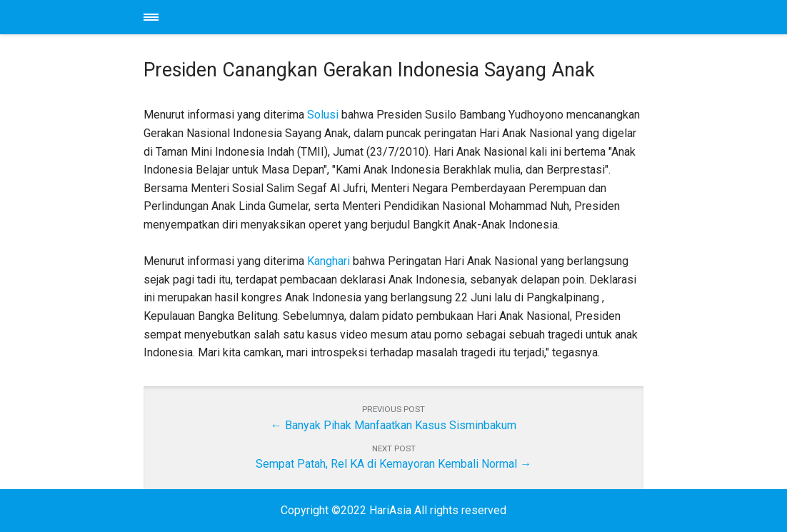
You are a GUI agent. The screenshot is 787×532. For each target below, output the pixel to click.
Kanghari (329, 261)
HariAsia (393, 17)
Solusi (323, 115)
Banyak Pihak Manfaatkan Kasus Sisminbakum (401, 425)
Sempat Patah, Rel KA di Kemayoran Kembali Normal (386, 464)
